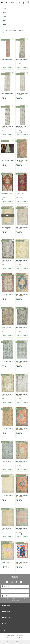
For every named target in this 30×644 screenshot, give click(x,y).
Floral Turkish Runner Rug (8, 128)
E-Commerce (20, 642)
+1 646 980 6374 (8, 591)
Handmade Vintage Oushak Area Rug (23, 395)
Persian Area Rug (8, 329)
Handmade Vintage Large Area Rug (8, 429)
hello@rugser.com (8, 596)
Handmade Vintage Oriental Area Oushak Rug (23, 295)
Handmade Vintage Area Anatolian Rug (23, 261)
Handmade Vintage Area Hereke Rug (8, 362)
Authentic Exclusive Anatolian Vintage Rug (23, 195)
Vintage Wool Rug (8, 228)
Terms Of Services (19, 638)
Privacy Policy (10, 638)
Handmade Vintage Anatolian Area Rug (8, 395)
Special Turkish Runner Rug (8, 161)
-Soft (15, 642)
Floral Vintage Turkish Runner (23, 61)
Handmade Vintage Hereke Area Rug (23, 329)
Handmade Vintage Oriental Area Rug (23, 529)
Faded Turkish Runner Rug (23, 128)
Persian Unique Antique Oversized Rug (8, 563)
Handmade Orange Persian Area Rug (23, 429)
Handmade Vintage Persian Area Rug (23, 496)
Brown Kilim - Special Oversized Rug (8, 195)
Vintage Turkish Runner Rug (8, 61)
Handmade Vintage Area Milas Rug (23, 563)
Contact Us (6, 586)
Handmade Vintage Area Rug (23, 228)
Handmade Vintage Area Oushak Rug (23, 362)
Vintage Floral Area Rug (23, 161)
